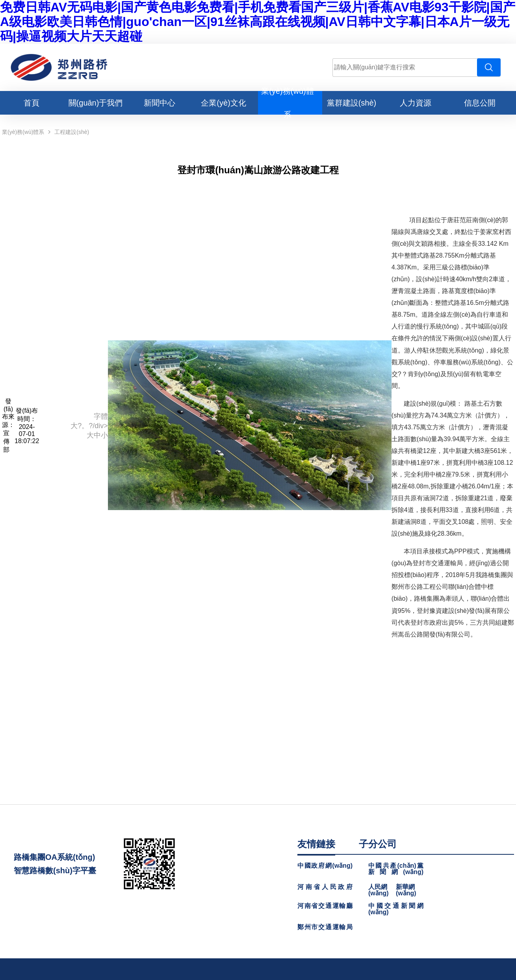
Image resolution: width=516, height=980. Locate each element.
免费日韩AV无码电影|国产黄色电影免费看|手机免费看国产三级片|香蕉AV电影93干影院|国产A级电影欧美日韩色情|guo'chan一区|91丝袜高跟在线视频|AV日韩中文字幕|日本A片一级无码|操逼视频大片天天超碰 (258, 22)
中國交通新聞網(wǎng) (396, 909)
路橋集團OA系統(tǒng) (54, 857)
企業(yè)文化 (223, 103)
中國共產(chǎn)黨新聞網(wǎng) (396, 869)
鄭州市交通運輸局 (325, 927)
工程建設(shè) (72, 132)
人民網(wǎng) (379, 890)
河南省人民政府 (325, 887)
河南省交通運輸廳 (325, 906)
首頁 (32, 103)
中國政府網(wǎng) (325, 866)
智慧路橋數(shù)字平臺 (55, 870)
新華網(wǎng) (406, 890)
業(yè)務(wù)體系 (23, 132)
